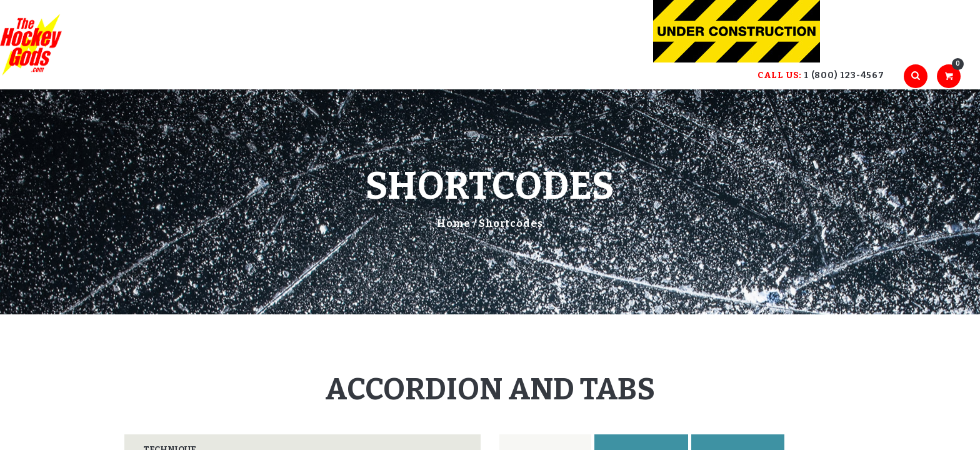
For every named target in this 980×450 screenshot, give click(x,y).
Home (454, 223)
